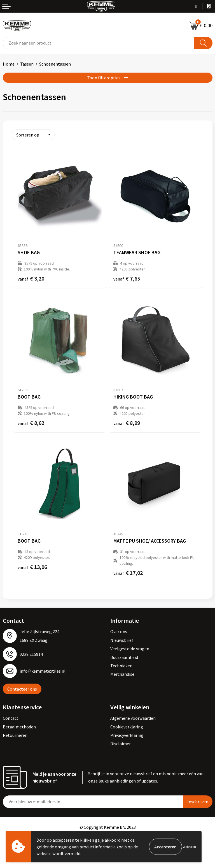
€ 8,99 (127, 423)
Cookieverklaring (127, 727)
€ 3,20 (31, 278)
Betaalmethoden (19, 727)
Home (9, 64)
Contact (11, 718)
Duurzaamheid (124, 657)
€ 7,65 (127, 278)
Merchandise (122, 674)
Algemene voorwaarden (133, 718)
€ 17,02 (128, 573)
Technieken (121, 666)
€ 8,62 (31, 423)
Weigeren (189, 847)
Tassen (27, 64)
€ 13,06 (32, 567)
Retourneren (15, 735)
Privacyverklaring (127, 735)
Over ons (119, 631)
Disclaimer (121, 744)
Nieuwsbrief (122, 640)
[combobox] (99, 43)
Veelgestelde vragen (130, 649)
